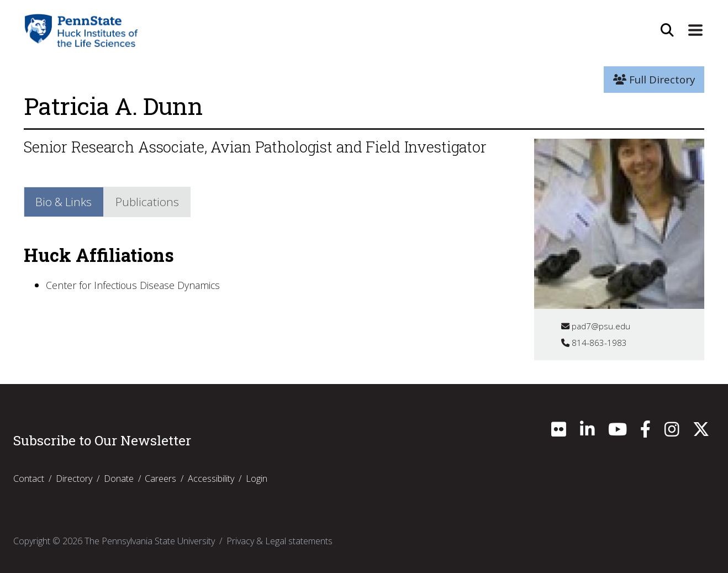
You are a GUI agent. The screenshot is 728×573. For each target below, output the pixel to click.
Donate (119, 479)
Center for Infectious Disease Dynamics (138, 287)
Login (257, 479)
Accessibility (211, 479)
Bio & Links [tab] (66, 202)
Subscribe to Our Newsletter (102, 440)
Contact (29, 479)
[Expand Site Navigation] (695, 30)
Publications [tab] (152, 202)
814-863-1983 (594, 343)
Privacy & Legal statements (279, 541)
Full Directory (654, 80)
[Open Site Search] (666, 30)
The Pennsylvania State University (150, 541)
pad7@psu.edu (596, 326)
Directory (74, 479)
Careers (160, 479)
